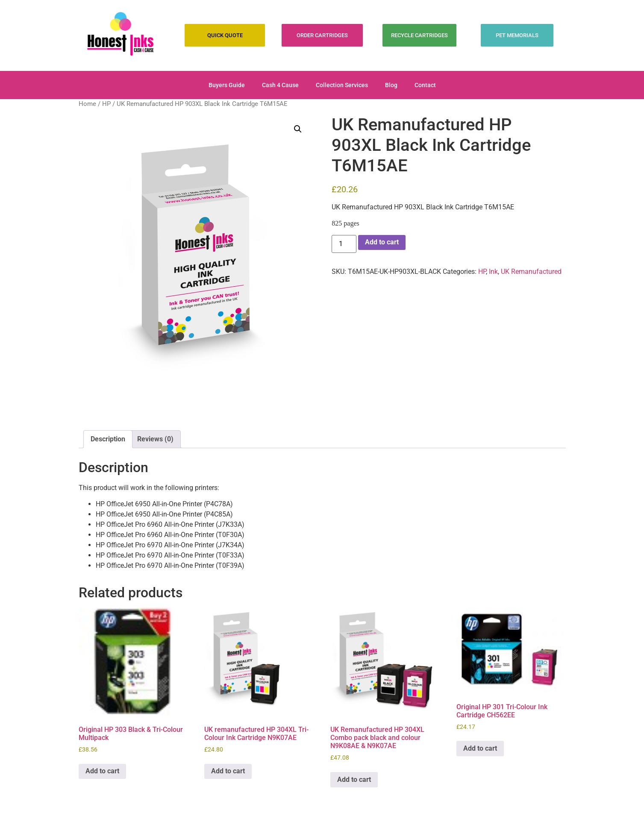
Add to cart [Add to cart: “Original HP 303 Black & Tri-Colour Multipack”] (102, 771)
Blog (391, 85)
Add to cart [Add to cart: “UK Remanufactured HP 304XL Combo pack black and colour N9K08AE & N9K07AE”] (354, 780)
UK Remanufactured (531, 272)
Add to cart (382, 242)
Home (87, 104)
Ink (493, 272)
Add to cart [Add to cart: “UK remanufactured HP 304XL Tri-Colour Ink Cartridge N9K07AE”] (228, 771)
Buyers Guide (227, 85)
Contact (425, 85)
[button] (298, 129)
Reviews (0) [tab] (155, 439)
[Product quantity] (344, 244)
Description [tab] (108, 439)
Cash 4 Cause (280, 85)
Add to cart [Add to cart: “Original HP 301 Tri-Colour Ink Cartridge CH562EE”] (480, 748)
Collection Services (342, 85)
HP (106, 104)
